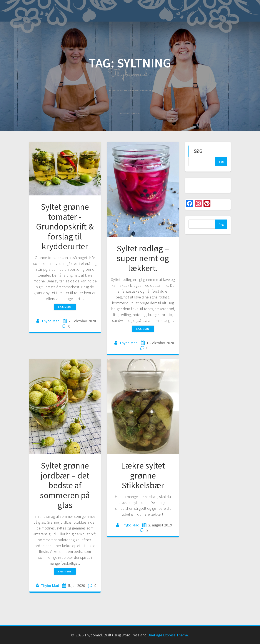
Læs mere (65, 307)
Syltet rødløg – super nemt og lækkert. (143, 258)
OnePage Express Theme (168, 635)
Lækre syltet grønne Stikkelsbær (143, 475)
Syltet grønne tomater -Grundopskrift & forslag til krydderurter (65, 226)
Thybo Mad (50, 321)
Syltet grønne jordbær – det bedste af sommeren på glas (65, 485)
